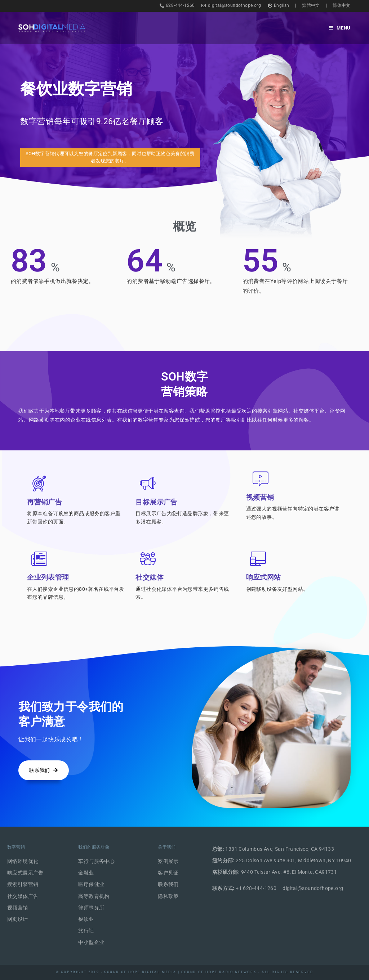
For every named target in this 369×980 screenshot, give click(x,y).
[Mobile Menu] (340, 28)
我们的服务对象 (94, 847)
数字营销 (16, 847)
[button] (110, 158)
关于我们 (167, 847)
